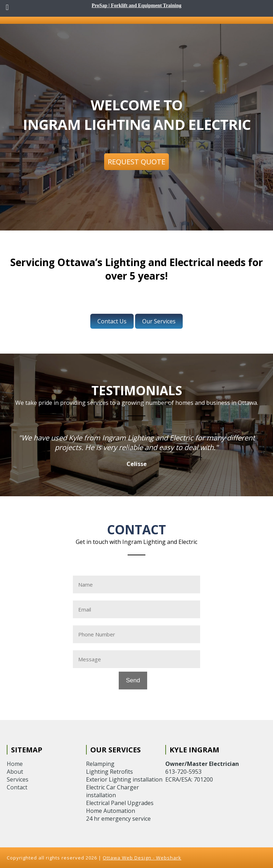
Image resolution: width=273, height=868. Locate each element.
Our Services (159, 321)
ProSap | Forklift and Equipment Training (136, 6)
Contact (17, 787)
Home (15, 764)
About (15, 772)
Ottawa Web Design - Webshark (142, 858)
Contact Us (112, 321)
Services (18, 779)
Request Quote (136, 162)
